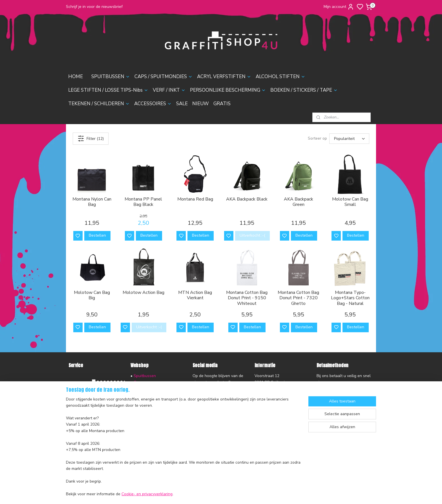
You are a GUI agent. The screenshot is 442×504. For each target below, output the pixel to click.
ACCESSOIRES (153, 104)
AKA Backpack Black (247, 199)
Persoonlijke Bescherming (157, 414)
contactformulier (269, 407)
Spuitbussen (145, 376)
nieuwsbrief (115, 437)
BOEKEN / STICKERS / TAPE (304, 90)
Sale (138, 439)
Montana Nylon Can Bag (92, 202)
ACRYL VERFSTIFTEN (224, 77)
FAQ (72, 412)
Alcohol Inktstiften (150, 395)
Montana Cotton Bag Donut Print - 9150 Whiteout (247, 298)
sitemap (241, 494)
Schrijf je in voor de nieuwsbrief (94, 7)
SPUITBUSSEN (111, 77)
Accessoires (144, 433)
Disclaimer (78, 431)
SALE (182, 104)
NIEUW (201, 104)
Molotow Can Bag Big (92, 295)
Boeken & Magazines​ (153, 420)
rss (251, 494)
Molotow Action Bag (143, 293)
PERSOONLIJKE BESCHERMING (228, 90)
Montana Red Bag (195, 199)
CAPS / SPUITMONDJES (163, 77)
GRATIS (222, 104)
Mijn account (339, 7)
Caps (138, 382)
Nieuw (139, 445)
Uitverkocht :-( (252, 235)
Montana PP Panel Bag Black (143, 202)
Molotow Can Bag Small (350, 202)
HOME (76, 77)
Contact (76, 418)
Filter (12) (91, 138)
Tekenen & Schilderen (154, 426)
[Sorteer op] (349, 139)
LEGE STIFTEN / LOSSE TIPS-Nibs (108, 90)
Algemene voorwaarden (90, 425)
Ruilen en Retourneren (89, 406)
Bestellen (97, 235)
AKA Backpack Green (299, 202)
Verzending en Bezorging (91, 400)
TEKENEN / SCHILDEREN (99, 104)
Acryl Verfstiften (148, 389)
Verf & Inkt (143, 407)
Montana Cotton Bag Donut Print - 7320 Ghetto (298, 298)
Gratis (139, 452)
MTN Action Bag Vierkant (195, 295)
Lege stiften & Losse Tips (156, 401)
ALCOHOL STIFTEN (280, 77)
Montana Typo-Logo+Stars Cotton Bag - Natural (350, 298)
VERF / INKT (169, 90)
